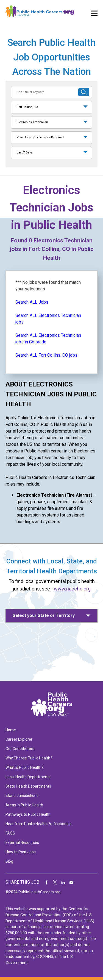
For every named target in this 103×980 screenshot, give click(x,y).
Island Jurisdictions (22, 796)
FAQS (10, 833)
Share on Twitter (55, 882)
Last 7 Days (25, 153)
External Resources (22, 843)
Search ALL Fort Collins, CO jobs (46, 355)
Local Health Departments (28, 777)
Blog (9, 861)
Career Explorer (19, 739)
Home (11, 730)
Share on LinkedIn (63, 882)
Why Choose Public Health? (29, 758)
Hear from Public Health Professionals (38, 824)
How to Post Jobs (21, 852)
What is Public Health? (24, 767)
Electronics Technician (32, 122)
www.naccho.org (72, 589)
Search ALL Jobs (32, 302)
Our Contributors (20, 749)
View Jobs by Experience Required (40, 137)
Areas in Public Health (24, 805)
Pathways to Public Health (28, 814)
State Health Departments (28, 786)
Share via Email (71, 882)
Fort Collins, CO (27, 107)
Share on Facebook (47, 882)
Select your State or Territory (44, 615)
